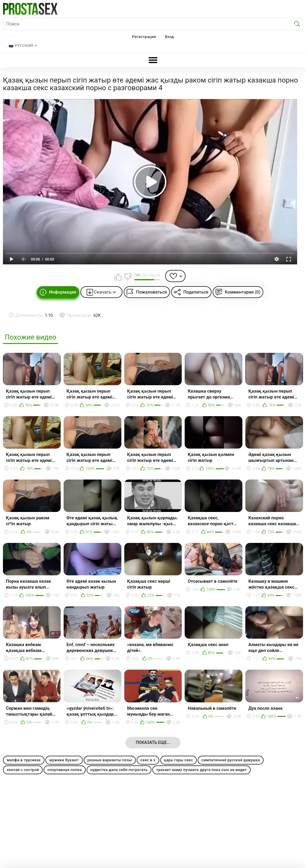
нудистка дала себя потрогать (119, 770)
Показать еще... (153, 742)
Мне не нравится (128, 277)
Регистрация (144, 37)
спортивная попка (64, 770)
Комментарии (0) (243, 292)
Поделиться (196, 292)
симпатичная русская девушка (231, 760)
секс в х (148, 760)
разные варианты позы (110, 760)
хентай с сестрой (23, 770)
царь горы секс (178, 760)
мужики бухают (64, 760)
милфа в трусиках (24, 760)
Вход (169, 37)
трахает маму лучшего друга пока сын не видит (201, 770)
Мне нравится (118, 277)
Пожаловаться (152, 292)
